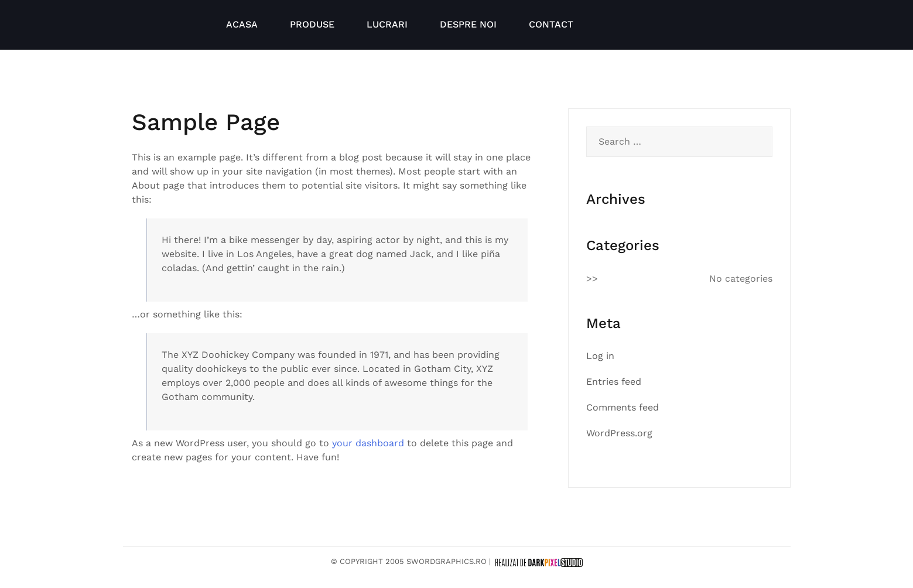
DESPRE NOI (468, 24)
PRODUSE (312, 24)
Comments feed (623, 407)
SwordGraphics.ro (447, 561)
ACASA (242, 24)
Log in (600, 356)
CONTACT (551, 24)
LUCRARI (387, 24)
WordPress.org (619, 433)
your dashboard (368, 443)
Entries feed (614, 382)
